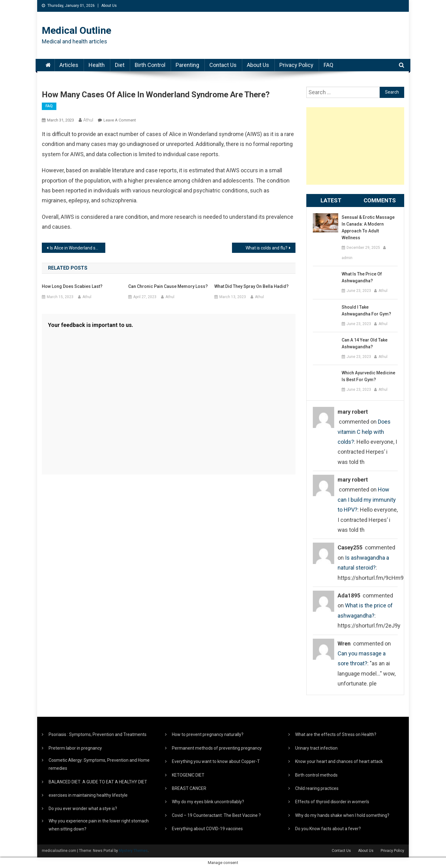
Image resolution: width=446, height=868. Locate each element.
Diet (120, 65)
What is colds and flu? (267, 248)
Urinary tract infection (316, 748)
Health (97, 65)
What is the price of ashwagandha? (362, 277)
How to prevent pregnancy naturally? (208, 734)
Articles (69, 65)
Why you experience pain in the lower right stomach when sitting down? (99, 825)
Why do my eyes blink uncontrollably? (208, 802)
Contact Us (223, 65)
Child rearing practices (317, 788)
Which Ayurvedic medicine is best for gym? (368, 376)
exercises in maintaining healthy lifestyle (88, 795)
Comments (380, 200)
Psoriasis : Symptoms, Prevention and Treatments (98, 734)
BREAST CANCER (189, 788)
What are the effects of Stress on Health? (336, 734)
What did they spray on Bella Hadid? (251, 286)
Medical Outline (77, 30)
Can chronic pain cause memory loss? (168, 286)
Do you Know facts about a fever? (328, 829)
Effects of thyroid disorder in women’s (332, 802)
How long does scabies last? (72, 286)
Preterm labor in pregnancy (75, 748)
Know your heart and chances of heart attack (339, 761)
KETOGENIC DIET (188, 775)
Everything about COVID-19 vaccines (207, 829)
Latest (331, 200)
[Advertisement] (355, 146)
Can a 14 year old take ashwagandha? (365, 343)
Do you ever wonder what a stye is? (83, 809)
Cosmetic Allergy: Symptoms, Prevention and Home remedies (99, 764)
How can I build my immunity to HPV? (367, 500)
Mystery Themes (133, 851)
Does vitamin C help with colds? (364, 432)
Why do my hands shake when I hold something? (342, 815)
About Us (109, 6)
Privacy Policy (296, 65)
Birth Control (150, 65)
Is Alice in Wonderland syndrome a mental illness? (78, 248)
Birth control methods (316, 775)
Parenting (187, 65)
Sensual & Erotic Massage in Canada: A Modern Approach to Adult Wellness (368, 227)
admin (347, 258)
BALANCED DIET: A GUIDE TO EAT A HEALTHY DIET (98, 782)
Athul (88, 120)
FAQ (328, 65)
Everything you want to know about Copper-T (216, 761)
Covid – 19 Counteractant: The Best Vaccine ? (216, 815)
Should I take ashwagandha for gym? (366, 311)
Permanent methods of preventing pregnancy (217, 748)
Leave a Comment (120, 120)
